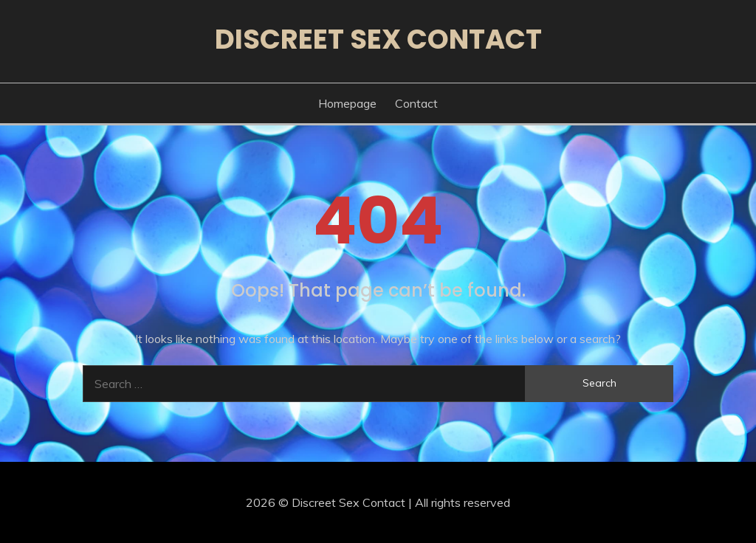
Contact (416, 103)
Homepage (347, 103)
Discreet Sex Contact (378, 39)
